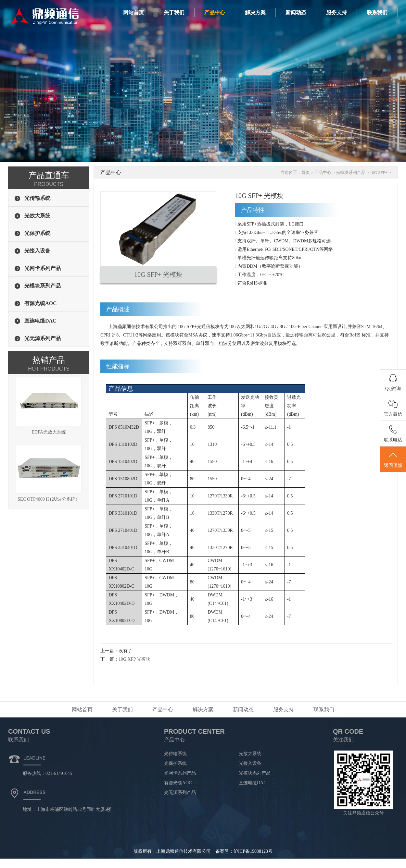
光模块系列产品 (351, 172)
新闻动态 (296, 12)
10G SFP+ (379, 172)
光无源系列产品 (180, 793)
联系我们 (377, 12)
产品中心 (215, 12)
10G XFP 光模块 (134, 659)
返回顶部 (393, 459)
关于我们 (174, 12)
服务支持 (336, 12)
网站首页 (133, 12)
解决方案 (255, 12)
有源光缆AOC (178, 783)
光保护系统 (175, 763)
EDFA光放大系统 (49, 406)
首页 (306, 172)
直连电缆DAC (253, 783)
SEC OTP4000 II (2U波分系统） (49, 473)
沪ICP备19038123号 (253, 851)
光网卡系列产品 (180, 773)
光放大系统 (250, 754)
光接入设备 (250, 763)
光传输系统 (175, 754)
